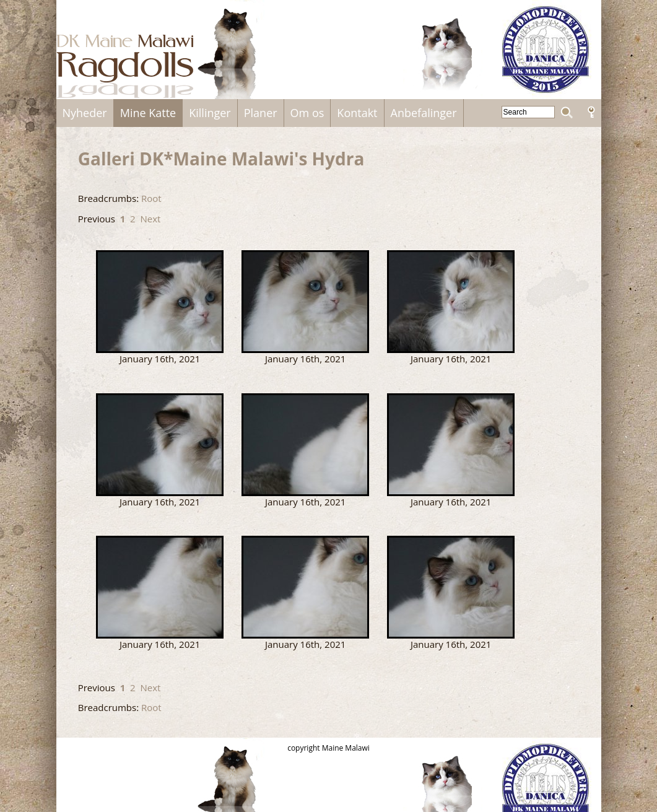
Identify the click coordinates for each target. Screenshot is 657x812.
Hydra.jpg (160, 302)
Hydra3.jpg (160, 445)
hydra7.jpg (451, 587)
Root (151, 198)
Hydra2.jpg (451, 302)
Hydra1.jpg (305, 302)
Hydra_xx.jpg (305, 587)
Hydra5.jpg (451, 445)
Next (150, 219)
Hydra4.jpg (305, 445)
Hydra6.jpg (160, 587)
